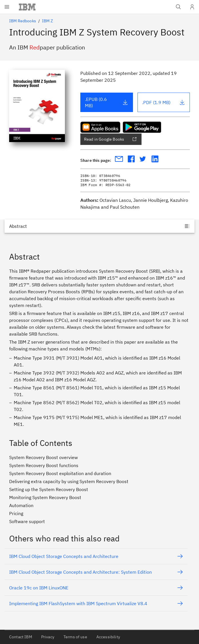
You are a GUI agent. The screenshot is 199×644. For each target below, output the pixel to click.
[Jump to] (100, 226)
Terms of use (75, 637)
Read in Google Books (110, 139)
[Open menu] (7, 7)
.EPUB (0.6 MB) (107, 102)
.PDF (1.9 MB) (164, 102)
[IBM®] (27, 7)
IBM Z (47, 21)
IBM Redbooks (23, 21)
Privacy (48, 637)
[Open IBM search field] (178, 7)
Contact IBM (21, 637)
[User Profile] (192, 7)
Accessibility (108, 637)
